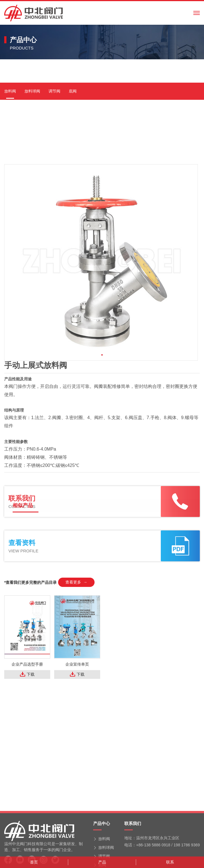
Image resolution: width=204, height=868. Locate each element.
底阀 (73, 167)
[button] (102, 458)
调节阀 (54, 167)
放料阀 (10, 167)
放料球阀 (32, 167)
